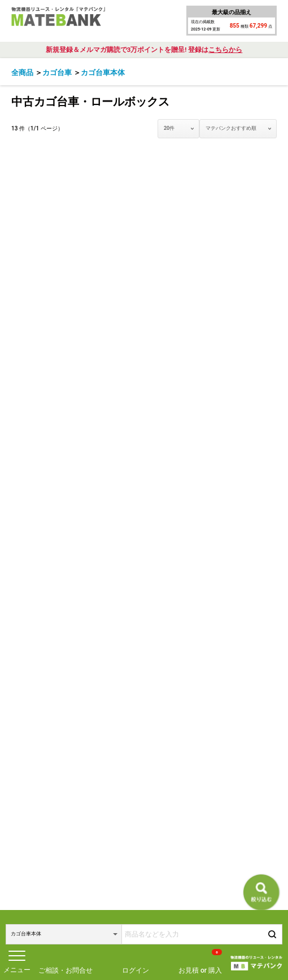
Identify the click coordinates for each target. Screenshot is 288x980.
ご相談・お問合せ (66, 970)
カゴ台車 (57, 73)
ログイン (136, 970)
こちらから (225, 50)
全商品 (22, 73)
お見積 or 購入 (200, 962)
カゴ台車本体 (103, 73)
